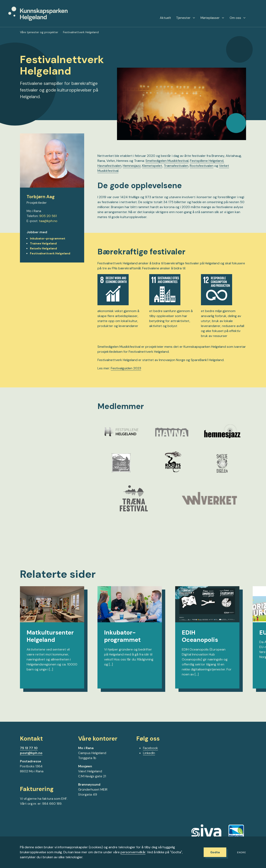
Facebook (150, 748)
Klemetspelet (152, 166)
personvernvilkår (133, 852)
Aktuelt (165, 18)
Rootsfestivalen (202, 166)
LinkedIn (149, 753)
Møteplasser (213, 18)
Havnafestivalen (109, 166)
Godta (215, 852)
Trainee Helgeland (43, 243)
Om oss (238, 18)
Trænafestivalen (176, 166)
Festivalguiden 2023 (126, 368)
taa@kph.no (48, 221)
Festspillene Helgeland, (207, 161)
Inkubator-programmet (48, 238)
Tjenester (186, 18)
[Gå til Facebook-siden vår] (22, 817)
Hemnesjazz (132, 166)
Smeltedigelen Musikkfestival (167, 161)
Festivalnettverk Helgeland (50, 253)
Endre (242, 852)
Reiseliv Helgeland (43, 248)
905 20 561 (48, 216)
